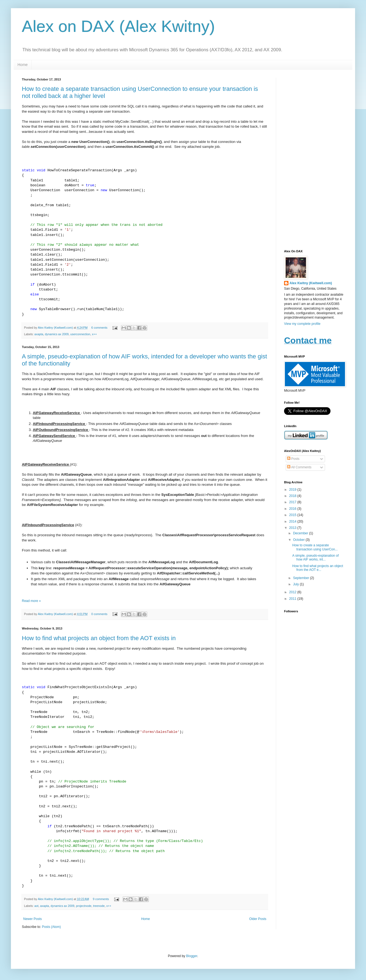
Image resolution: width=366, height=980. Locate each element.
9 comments (101, 899)
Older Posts (258, 919)
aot (36, 906)
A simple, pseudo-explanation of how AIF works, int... (315, 558)
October (299, 540)
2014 (293, 522)
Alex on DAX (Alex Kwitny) (118, 26)
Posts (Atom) (51, 927)
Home (23, 65)
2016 (293, 509)
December (301, 533)
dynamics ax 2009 (57, 334)
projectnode (84, 906)
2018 (293, 496)
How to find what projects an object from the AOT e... (318, 568)
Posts (293, 459)
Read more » (31, 601)
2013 (293, 528)
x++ (95, 334)
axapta (39, 334)
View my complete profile (302, 324)
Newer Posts (33, 919)
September (302, 578)
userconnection (80, 334)
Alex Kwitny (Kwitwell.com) (56, 328)
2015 (293, 515)
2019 (293, 490)
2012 (293, 592)
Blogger (192, 956)
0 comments (99, 614)
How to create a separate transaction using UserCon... (315, 547)
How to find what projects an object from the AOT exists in (99, 638)
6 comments (99, 328)
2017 (293, 502)
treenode (99, 906)
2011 (293, 599)
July (296, 584)
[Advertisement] (314, 160)
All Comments (299, 467)
